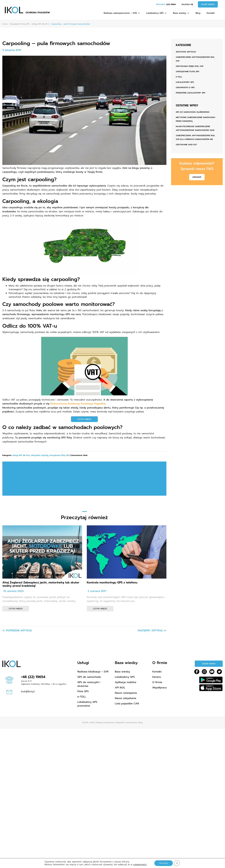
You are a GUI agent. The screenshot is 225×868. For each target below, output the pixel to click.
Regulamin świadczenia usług (129, 722)
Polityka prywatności (105, 722)
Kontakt (211, 13)
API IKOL (120, 688)
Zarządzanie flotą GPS (60, 455)
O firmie (157, 682)
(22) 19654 (171, 4)
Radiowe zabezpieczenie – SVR (122, 13)
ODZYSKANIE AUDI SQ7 (186, 145)
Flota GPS (83, 691)
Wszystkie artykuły (40, 455)
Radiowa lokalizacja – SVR (93, 672)
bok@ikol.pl (28, 692)
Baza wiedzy (181, 13)
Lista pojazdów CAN (127, 704)
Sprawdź (197, 177)
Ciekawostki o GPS (185, 87)
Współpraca (159, 688)
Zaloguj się (187, 4)
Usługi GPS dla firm (21, 455)
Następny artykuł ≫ (152, 631)
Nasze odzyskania (126, 698)
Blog (198, 13)
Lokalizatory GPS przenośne (87, 704)
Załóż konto (208, 4)
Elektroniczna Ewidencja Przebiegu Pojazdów (78, 404)
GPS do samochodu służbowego (193, 112)
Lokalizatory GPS (156, 13)
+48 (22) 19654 (33, 677)
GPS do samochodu (89, 677)
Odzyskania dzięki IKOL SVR (190, 66)
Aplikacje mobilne (126, 682)
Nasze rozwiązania (126, 693)
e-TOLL (179, 77)
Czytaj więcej (16, 609)
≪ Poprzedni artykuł (17, 631)
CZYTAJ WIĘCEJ (84, 419)
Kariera (157, 677)
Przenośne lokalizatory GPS (191, 93)
